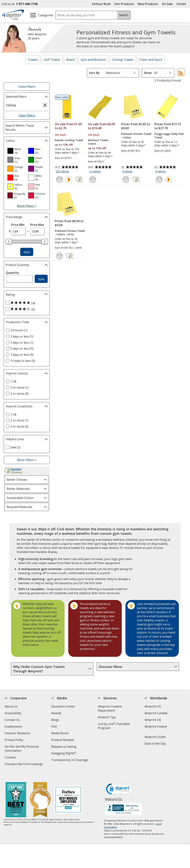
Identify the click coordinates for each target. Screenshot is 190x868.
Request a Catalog (64, 747)
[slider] (9, 241)
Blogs (55, 720)
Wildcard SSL (114, 793)
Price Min (18, 225)
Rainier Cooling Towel (69, 140)
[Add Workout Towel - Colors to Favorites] (93, 180)
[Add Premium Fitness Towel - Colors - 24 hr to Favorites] (59, 256)
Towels (33, 60)
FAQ (54, 726)
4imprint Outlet (155, 737)
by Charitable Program (114, 726)
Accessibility (13, 713)
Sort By (94, 73)
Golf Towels (52, 60)
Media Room (60, 733)
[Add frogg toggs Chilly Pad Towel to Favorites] (159, 180)
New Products (148, 4)
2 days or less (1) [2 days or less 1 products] (22, 336)
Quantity (12, 273)
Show (148, 73)
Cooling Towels (123, 60)
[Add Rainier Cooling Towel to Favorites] (59, 180)
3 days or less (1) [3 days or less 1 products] (22, 343)
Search (124, 15)
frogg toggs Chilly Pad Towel (169, 136)
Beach (71, 60)
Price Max (37, 225)
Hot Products (124, 4)
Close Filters (27, 87)
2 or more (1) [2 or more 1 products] (19, 387)
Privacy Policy (14, 740)
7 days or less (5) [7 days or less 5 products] (22, 355)
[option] (16, 151)
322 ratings (63, 172)
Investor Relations (18, 734)
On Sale (167, 4)
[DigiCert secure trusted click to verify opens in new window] (120, 783)
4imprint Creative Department (110, 708)
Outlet (182, 4)
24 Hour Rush (101, 4)
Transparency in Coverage (70, 760)
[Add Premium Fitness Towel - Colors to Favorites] (126, 180)
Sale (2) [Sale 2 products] (15, 447)
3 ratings (161, 172)
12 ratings (95, 172)
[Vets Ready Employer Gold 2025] (40, 793)
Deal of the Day (155, 744)
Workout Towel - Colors (99, 142)
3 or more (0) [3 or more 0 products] (19, 394)
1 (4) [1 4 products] (13, 381)
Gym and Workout (93, 60)
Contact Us (12, 720)
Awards (56, 713)
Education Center (63, 706)
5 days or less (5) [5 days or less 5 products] (22, 348)
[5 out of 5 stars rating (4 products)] (26, 303)
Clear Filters (27, 115)
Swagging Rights (64, 753)
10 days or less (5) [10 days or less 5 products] (23, 361)
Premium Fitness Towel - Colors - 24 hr (70, 233)
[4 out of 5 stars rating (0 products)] (26, 309)
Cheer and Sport (151, 60)
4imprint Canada (156, 713)
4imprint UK (153, 720)
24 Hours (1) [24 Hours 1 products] (19, 330)
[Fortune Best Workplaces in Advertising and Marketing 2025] (16, 793)
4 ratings (128, 172)
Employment (13, 726)
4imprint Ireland (156, 726)
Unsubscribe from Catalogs (24, 764)
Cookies (11, 758)
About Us (11, 706)
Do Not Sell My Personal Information (22, 749)
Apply (27, 252)
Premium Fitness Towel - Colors (136, 136)
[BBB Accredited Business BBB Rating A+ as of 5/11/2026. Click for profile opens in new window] (124, 802)
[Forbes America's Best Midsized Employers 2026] (68, 793)
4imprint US (153, 706)
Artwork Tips (107, 717)
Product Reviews (63, 740)
